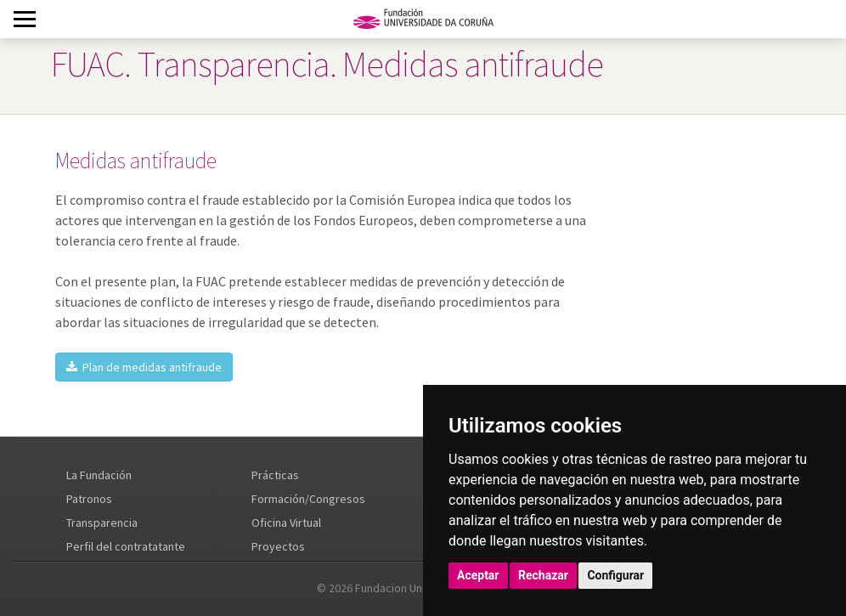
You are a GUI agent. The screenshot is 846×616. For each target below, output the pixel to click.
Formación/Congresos (308, 499)
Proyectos (278, 546)
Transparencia (102, 523)
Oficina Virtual (286, 523)
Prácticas (275, 475)
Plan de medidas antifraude (144, 367)
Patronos (89, 499)
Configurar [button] (615, 575)
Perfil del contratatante (126, 546)
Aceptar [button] (478, 575)
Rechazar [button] (543, 575)
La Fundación (99, 475)
